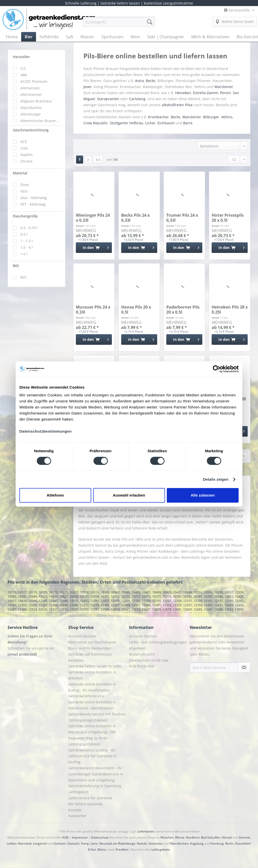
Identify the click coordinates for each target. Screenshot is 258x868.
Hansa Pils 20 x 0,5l (136, 310)
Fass (24, 191)
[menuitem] (119, 24)
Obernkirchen (179, 843)
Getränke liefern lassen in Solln (95, 666)
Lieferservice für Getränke (90, 798)
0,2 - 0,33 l (29, 228)
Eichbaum (166, 123)
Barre (188, 123)
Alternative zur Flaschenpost (92, 642)
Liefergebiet (78, 792)
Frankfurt (122, 850)
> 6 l (24, 254)
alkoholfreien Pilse (177, 105)
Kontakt (75, 810)
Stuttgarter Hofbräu (126, 123)
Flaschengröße (25, 216)
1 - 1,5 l (27, 241)
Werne (180, 837)
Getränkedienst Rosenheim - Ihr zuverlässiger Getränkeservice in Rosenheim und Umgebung (96, 774)
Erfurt (92, 850)
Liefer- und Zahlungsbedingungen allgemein (158, 645)
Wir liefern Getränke (85, 804)
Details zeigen (216, 479)
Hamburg (217, 843)
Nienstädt (25, 843)
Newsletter (77, 816)
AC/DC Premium (34, 81)
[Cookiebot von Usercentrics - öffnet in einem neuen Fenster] (217, 369)
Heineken (183, 93)
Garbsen (60, 843)
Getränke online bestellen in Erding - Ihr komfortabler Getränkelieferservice (92, 690)
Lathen (12, 843)
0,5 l (24, 234)
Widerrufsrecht (142, 654)
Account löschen (82, 636)
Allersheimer (31, 95)
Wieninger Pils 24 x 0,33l (93, 218)
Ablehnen (55, 495)
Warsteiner (224, 87)
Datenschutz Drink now (149, 660)
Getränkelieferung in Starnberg (95, 786)
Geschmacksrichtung (31, 130)
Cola (24, 148)
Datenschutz (100, 837)
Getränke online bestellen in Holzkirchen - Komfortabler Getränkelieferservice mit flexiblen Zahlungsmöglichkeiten (97, 711)
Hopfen (27, 155)
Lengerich (40, 843)
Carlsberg (137, 99)
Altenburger (31, 114)
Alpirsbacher (31, 108)
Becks (151, 81)
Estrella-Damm (205, 93)
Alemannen (30, 88)
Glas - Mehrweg (34, 198)
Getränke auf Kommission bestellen (90, 657)
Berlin (229, 843)
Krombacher (158, 117)
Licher (150, 123)
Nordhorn (193, 837)
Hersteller (21, 57)
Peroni (225, 93)
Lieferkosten (146, 831)
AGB (65, 837)
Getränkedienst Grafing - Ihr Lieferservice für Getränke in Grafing (92, 756)
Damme (245, 837)
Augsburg (197, 843)
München (167, 837)
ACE (24, 142)
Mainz (102, 850)
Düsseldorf (243, 843)
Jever (88, 87)
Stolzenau (156, 843)
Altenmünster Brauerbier (40, 121)
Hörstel (227, 837)
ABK (24, 75)
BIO (16, 266)
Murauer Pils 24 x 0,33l (93, 310)
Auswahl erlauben (129, 495)
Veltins (227, 117)
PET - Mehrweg (33, 204)
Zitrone (26, 161)
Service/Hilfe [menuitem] (237, 10)
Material (20, 173)
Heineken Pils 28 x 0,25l (230, 310)
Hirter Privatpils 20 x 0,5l (228, 218)
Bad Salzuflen (211, 837)
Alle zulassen (203, 495)
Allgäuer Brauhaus (36, 101)
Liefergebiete (161, 850)
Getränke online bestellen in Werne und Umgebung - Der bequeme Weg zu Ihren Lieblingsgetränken (92, 735)
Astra (139, 81)
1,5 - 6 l (27, 247)
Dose (25, 185)
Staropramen (108, 99)
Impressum (80, 837)
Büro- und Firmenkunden (90, 648)
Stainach (73, 843)
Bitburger (211, 117)
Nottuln (142, 843)
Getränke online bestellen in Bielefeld (92, 675)
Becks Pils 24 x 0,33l (135, 218)
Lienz (94, 843)
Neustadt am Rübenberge (117, 843)
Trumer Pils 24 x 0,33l (182, 218)
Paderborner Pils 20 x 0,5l (183, 310)
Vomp (85, 843)
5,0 (23, 68)
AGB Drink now (142, 666)
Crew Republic (96, 123)
